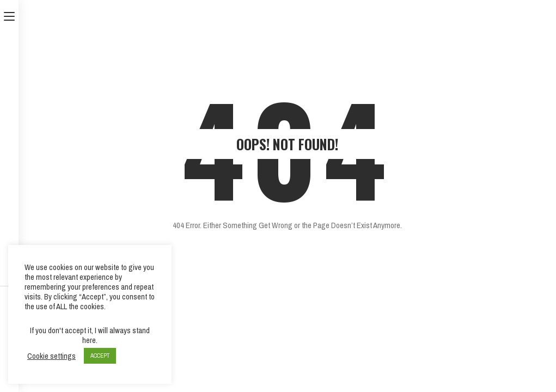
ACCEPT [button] (100, 356)
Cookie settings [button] (51, 356)
